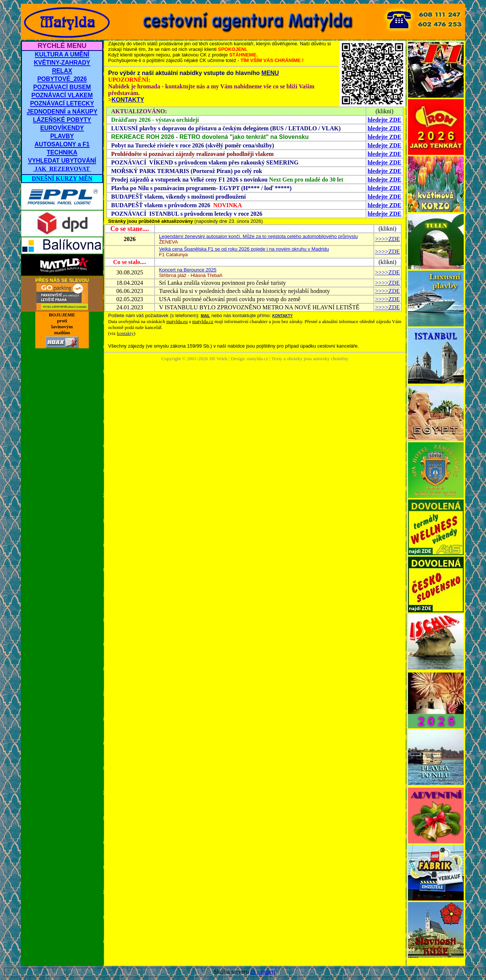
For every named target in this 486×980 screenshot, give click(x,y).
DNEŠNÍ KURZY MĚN (62, 178)
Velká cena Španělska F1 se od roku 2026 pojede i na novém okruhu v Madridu (244, 249)
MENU (270, 73)
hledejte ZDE (384, 120)
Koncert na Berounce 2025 (188, 270)
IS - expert (263, 972)
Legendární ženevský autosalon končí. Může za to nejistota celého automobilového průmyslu (258, 236)
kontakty (125, 333)
